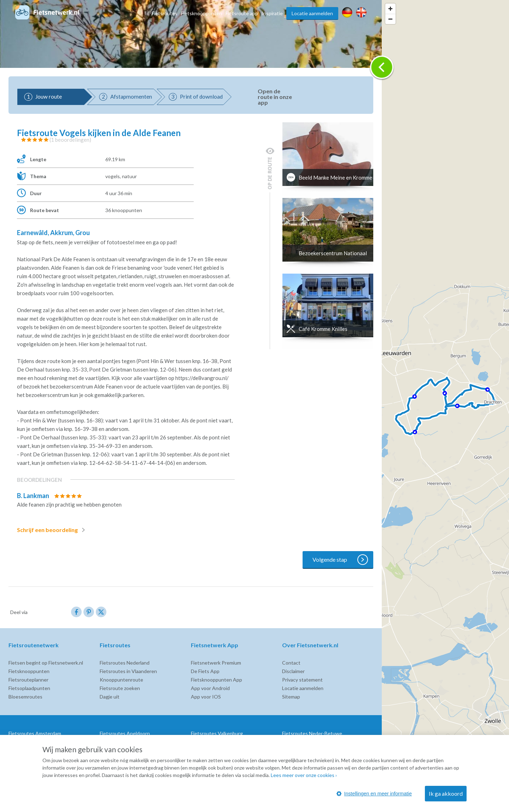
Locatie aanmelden (312, 13)
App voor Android (210, 688)
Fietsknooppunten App (217, 680)
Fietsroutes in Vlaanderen (128, 671)
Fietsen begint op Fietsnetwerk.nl (46, 663)
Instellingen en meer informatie (374, 794)
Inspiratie (272, 13)
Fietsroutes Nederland (125, 663)
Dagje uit (110, 697)
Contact (291, 663)
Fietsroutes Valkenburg (217, 733)
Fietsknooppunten (201, 13)
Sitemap (291, 697)
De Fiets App (205, 671)
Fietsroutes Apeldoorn (125, 733)
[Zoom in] (390, 9)
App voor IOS (206, 697)
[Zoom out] (390, 19)
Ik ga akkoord (446, 793)
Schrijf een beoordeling (52, 530)
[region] (445, 406)
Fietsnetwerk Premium (216, 663)
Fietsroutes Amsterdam (35, 733)
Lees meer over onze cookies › (304, 775)
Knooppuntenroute (121, 680)
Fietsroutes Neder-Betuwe (312, 733)
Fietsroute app (242, 13)
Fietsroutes (165, 13)
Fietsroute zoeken (120, 688)
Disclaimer (293, 671)
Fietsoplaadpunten (29, 688)
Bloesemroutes (25, 697)
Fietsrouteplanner (28, 680)
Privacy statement (302, 680)
